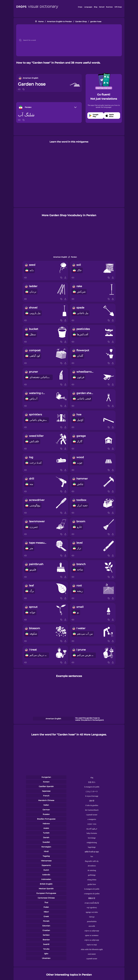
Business (109, 7)
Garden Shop (81, 22)
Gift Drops (118, 7)
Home (41, 22)
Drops (80, 7)
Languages (88, 7)
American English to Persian (59, 22)
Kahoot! (102, 7)
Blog (96, 7)
